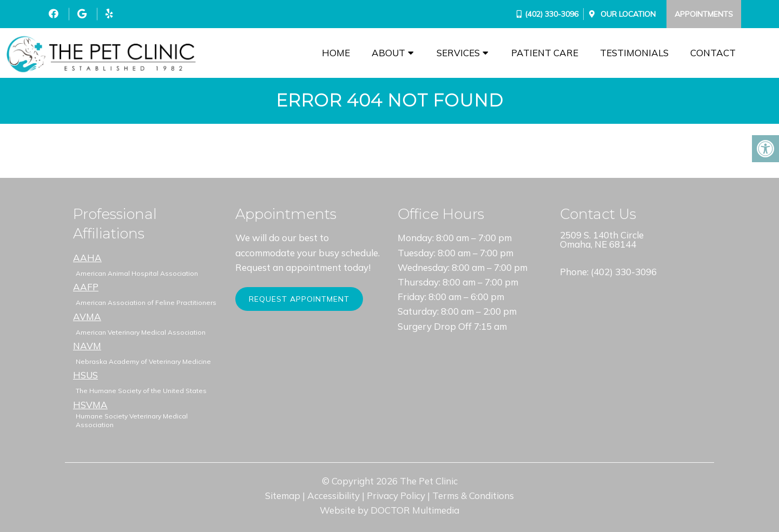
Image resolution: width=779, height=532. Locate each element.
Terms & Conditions (473, 496)
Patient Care (545, 53)
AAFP (86, 287)
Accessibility (334, 496)
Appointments (704, 14)
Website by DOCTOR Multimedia (389, 510)
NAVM (87, 346)
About (388, 53)
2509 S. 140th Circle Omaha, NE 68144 (602, 240)
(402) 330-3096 (552, 14)
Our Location (627, 14)
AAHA (87, 258)
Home (336, 53)
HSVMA (90, 405)
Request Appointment (299, 299)
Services (458, 53)
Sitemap (283, 496)
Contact (713, 53)
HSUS (85, 375)
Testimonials (634, 53)
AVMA (87, 317)
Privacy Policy (396, 496)
